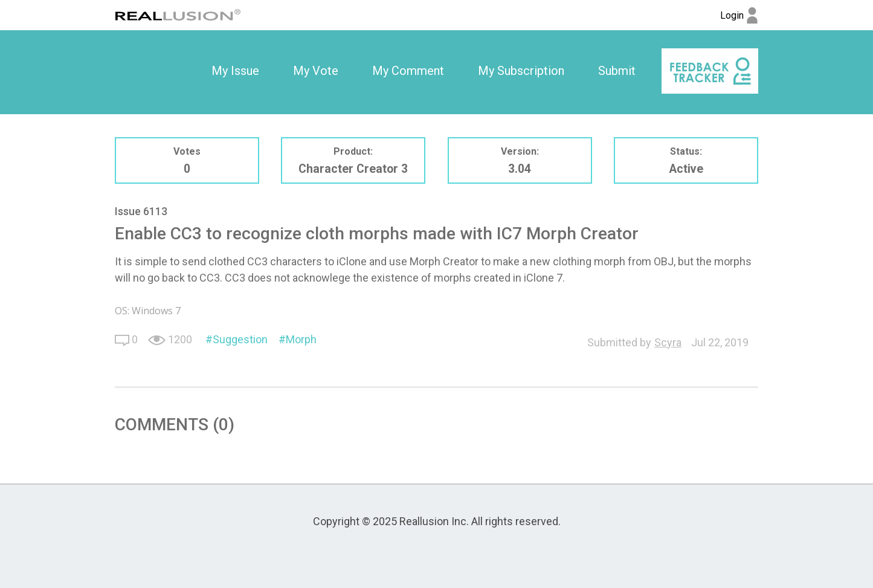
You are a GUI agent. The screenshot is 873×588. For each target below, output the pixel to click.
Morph (301, 339)
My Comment (408, 71)
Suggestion (240, 339)
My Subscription (521, 71)
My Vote (316, 71)
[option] (235, 71)
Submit (617, 71)
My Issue (235, 71)
